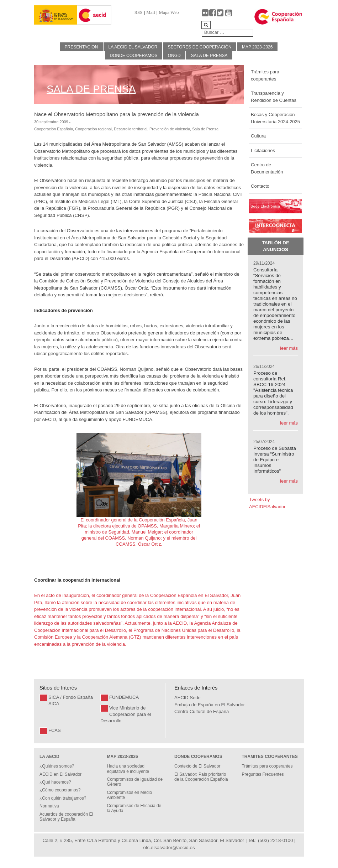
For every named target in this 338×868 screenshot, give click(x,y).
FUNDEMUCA (124, 697)
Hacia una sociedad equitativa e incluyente (128, 769)
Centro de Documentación (267, 168)
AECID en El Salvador (60, 774)
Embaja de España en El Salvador (210, 705)
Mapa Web (169, 12)
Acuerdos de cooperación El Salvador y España (66, 817)
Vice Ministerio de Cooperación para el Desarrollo (126, 714)
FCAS (55, 730)
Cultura (258, 136)
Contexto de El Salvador (197, 766)
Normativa (49, 806)
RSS (138, 12)
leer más (289, 348)
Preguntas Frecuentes (263, 774)
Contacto (260, 186)
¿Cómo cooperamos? (60, 790)
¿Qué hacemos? (55, 782)
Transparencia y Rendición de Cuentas (274, 97)
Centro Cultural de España (202, 711)
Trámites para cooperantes (265, 75)
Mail (151, 12)
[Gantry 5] (56, 15)
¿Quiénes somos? (57, 766)
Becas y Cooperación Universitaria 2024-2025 (275, 118)
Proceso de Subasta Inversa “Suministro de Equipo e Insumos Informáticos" (275, 460)
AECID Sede (188, 698)
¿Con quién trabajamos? (63, 798)
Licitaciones (263, 150)
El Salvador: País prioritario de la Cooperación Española (201, 777)
